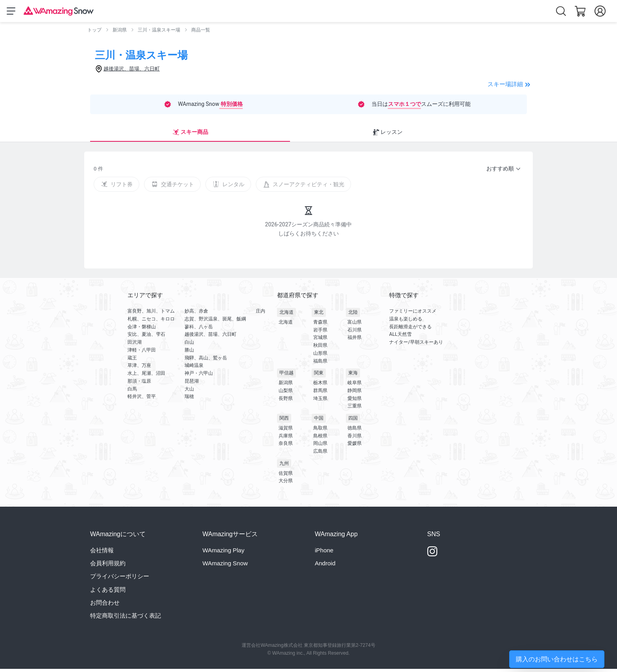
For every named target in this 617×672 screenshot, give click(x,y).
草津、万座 (139, 368)
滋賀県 (286, 431)
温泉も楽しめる (406, 322)
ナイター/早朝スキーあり (416, 345)
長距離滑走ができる (410, 330)
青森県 (320, 325)
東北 (319, 315)
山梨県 (286, 394)
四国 (353, 421)
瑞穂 (189, 400)
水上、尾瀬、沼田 (146, 376)
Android (325, 566)
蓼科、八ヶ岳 (199, 330)
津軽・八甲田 (142, 353)
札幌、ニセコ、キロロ (151, 322)
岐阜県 (355, 386)
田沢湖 (135, 345)
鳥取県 (320, 431)
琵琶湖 (192, 384)
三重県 (355, 409)
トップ (94, 31)
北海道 (286, 315)
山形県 (320, 356)
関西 (284, 421)
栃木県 (320, 386)
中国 (319, 421)
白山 (189, 345)
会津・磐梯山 (142, 330)
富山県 (355, 325)
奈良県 (286, 446)
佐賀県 (286, 476)
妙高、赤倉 (196, 314)
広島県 (320, 454)
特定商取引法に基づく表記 (126, 619)
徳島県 (355, 431)
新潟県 (120, 31)
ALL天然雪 (400, 337)
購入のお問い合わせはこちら (557, 659)
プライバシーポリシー (120, 579)
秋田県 (320, 348)
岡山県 (320, 446)
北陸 (353, 315)
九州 (284, 467)
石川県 (355, 333)
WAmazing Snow (225, 566)
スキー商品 (115, 135)
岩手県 (320, 333)
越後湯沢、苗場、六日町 (211, 337)
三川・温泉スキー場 (159, 31)
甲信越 (286, 376)
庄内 (260, 314)
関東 (319, 376)
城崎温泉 (194, 368)
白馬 (132, 392)
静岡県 (355, 394)
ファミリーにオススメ (413, 314)
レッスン (161, 135)
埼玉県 (320, 402)
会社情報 (102, 553)
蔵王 (132, 361)
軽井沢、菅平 (142, 400)
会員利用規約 (108, 566)
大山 (189, 392)
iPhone (324, 553)
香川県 (355, 439)
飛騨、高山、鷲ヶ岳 (206, 361)
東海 (353, 376)
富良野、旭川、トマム (151, 314)
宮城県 (320, 341)
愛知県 (355, 402)
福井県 (355, 341)
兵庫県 (286, 439)
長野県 (286, 402)
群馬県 (320, 394)
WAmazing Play (224, 553)
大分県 (286, 484)
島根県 (320, 439)
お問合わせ (105, 606)
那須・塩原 (139, 384)
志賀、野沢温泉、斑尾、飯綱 (215, 322)
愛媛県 (355, 446)
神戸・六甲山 (199, 376)
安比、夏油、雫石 (146, 337)
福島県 (320, 364)
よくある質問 (108, 592)
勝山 (189, 353)
